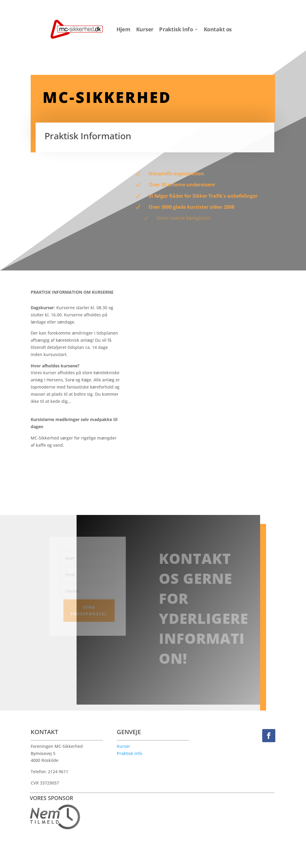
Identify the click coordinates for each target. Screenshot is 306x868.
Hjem (124, 29)
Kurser (145, 29)
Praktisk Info (176, 29)
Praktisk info (129, 753)
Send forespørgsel (88, 610)
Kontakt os (218, 29)
